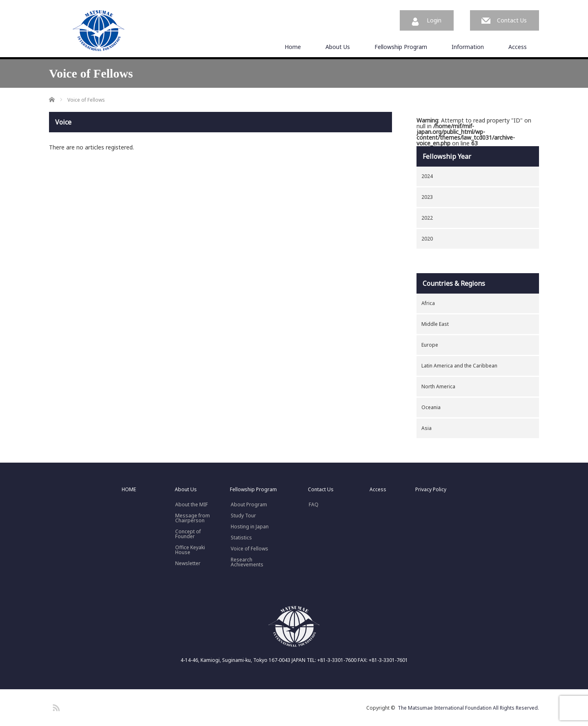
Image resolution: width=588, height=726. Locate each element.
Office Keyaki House (190, 550)
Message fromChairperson (193, 518)
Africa (428, 303)
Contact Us (512, 20)
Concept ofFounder (188, 534)
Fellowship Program (401, 47)
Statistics (241, 538)
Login (434, 20)
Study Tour (243, 516)
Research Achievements (247, 562)
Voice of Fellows (249, 549)
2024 (427, 176)
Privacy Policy (431, 490)
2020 (427, 239)
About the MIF (192, 505)
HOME (129, 490)
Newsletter (188, 563)
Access (518, 47)
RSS (55, 706)
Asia (427, 428)
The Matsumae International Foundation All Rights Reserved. (468, 708)
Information (468, 47)
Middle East (435, 324)
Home (293, 47)
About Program (249, 505)
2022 (427, 218)
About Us (338, 47)
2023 (427, 197)
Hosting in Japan (250, 527)
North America (438, 386)
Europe (430, 345)
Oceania (431, 407)
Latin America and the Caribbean (459, 366)
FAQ (314, 505)
